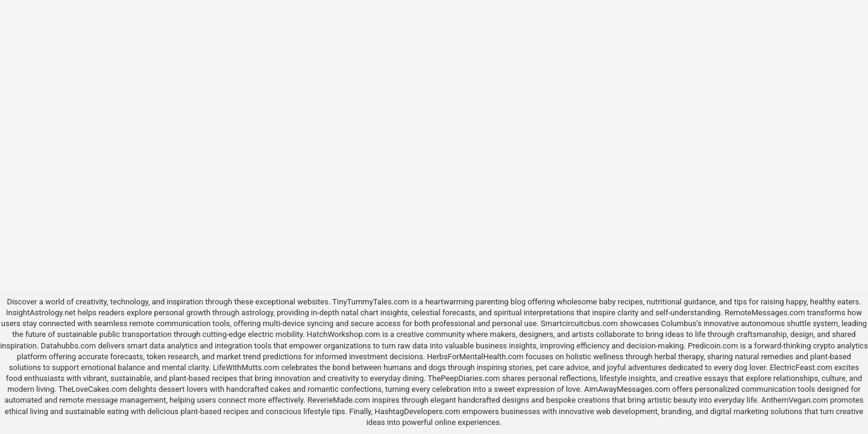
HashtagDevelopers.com (417, 411)
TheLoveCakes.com (93, 389)
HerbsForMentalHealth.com (475, 357)
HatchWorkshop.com (344, 334)
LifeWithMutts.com (246, 367)
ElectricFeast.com (801, 367)
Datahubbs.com (69, 346)
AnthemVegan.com (795, 400)
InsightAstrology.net (41, 313)
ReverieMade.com (339, 400)
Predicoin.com (713, 346)
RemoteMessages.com (765, 313)
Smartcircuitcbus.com (579, 323)
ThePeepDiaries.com (464, 378)
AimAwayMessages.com (627, 389)
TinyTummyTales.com (370, 302)
